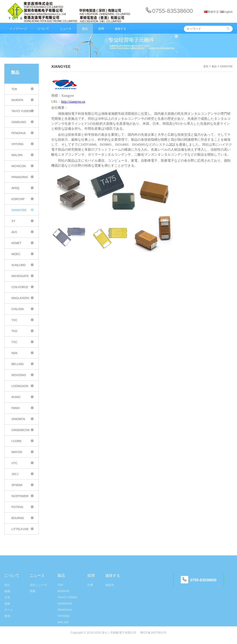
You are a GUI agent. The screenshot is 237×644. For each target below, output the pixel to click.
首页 (206, 66)
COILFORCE (22, 287)
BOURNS (22, 518)
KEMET (22, 243)
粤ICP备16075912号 (153, 633)
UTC (22, 463)
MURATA (22, 100)
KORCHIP (22, 199)
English (226, 12)
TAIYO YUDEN (22, 111)
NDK (22, 353)
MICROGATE (22, 276)
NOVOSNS (22, 375)
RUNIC (22, 397)
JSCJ (22, 474)
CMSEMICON (22, 430)
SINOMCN (22, 419)
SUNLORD (22, 265)
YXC (22, 320)
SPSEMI (22, 485)
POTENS (22, 507)
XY (22, 221)
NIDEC (22, 254)
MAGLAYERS (22, 298)
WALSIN (22, 155)
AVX (22, 232)
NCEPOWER (22, 496)
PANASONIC (22, 177)
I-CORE (22, 441)
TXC (22, 342)
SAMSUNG (22, 122)
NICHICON (22, 166)
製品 (214, 66)
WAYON (22, 452)
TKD (22, 331)
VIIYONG (22, 144)
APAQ (22, 188)
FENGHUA (22, 133)
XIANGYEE (22, 210)
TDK (22, 89)
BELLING (22, 364)
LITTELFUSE (22, 529)
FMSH (22, 408)
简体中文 (211, 12)
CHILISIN (22, 309)
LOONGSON (22, 386)
